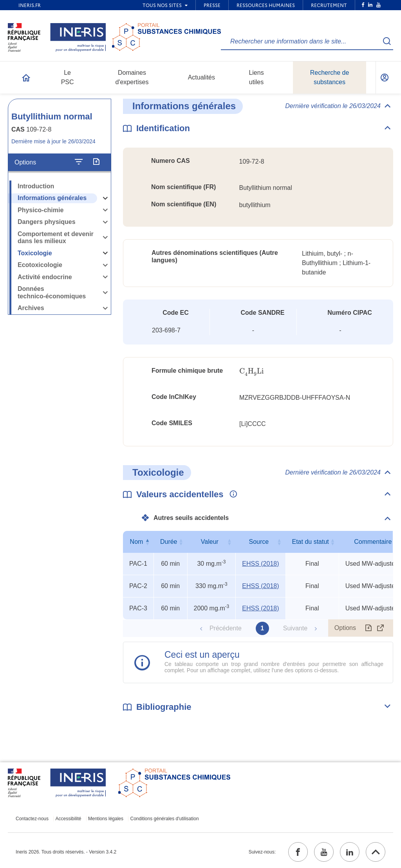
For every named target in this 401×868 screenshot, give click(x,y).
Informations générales (52, 198)
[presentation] (251, 371)
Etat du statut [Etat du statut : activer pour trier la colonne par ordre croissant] (310, 542)
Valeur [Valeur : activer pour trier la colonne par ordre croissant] (210, 542)
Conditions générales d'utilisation (165, 819)
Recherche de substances (330, 77)
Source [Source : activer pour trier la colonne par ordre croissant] (259, 542)
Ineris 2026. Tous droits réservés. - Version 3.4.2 (66, 852)
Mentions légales (106, 819)
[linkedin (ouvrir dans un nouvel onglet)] (350, 852)
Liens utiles (256, 77)
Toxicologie (35, 253)
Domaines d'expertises (132, 77)
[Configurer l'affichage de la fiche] (79, 162)
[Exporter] (96, 162)
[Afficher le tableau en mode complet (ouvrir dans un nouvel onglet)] (381, 628)
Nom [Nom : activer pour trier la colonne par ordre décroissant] (137, 542)
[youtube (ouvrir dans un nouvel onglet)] (324, 852)
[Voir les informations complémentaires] (231, 494)
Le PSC (68, 77)
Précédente (226, 628)
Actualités (201, 77)
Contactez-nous (32, 819)
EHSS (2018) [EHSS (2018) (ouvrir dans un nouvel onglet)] (260, 564)
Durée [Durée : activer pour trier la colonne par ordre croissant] (169, 542)
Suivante (295, 628)
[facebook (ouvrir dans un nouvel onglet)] (298, 852)
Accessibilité (69, 819)
